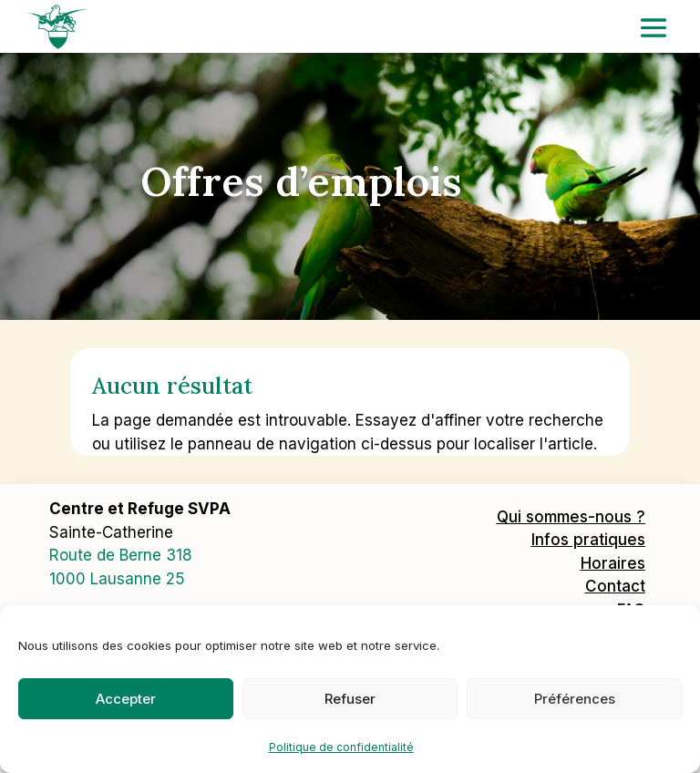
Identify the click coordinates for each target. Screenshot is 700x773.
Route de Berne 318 (121, 555)
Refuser (350, 699)
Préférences (575, 699)
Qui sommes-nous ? (571, 517)
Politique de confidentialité (341, 747)
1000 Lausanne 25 (117, 579)
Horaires (613, 563)
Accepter (126, 699)
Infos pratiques (588, 540)
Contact (615, 586)
